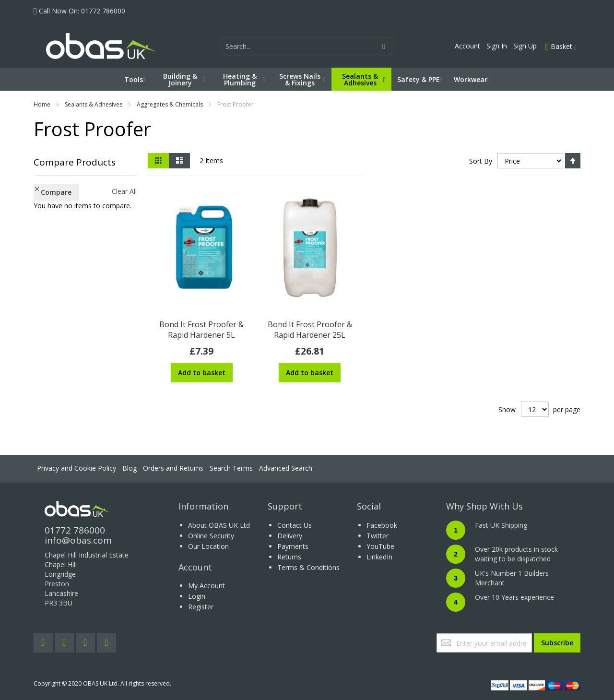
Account (467, 46)
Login (197, 596)
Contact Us (295, 525)
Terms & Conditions (308, 567)
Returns (289, 557)
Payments (293, 546)
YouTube (380, 546)
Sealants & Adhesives (94, 104)
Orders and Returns (173, 468)
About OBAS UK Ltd (219, 525)
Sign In (497, 46)
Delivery (290, 536)
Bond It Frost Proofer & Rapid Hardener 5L (201, 330)
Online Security (211, 536)
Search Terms (231, 468)
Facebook (382, 525)
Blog (130, 468)
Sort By (481, 161)
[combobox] (307, 47)
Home (42, 104)
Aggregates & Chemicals (170, 104)
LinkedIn (379, 557)
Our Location (208, 546)
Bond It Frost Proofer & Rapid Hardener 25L (310, 330)
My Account (207, 586)
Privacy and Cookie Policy (77, 468)
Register (201, 607)
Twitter (378, 536)
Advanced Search (286, 468)
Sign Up (525, 46)
